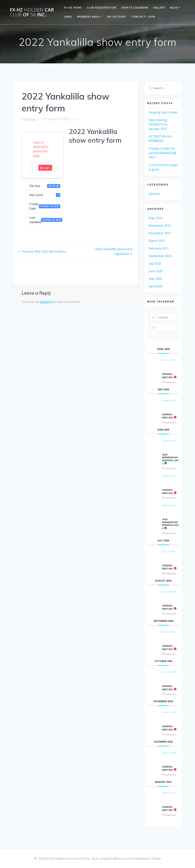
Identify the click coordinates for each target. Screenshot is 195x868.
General (154, 194)
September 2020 (160, 256)
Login (45, 168)
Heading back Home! (163, 112)
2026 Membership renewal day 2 (170, 459)
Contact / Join (143, 17)
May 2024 (155, 218)
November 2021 (160, 233)
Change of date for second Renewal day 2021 (163, 153)
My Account (117, 17)
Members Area (88, 17)
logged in (46, 301)
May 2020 (155, 279)
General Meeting (167, 376)
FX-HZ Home (73, 8)
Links (68, 17)
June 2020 (156, 271)
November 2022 (160, 226)
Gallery (159, 8)
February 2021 (159, 248)
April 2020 (156, 286)
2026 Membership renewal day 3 (170, 524)
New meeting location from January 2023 (158, 124)
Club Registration (102, 8)
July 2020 (155, 264)
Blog (174, 8)
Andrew (30, 119)
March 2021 (157, 241)
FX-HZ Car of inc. (32, 12)
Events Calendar (135, 8)
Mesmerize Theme (148, 859)
